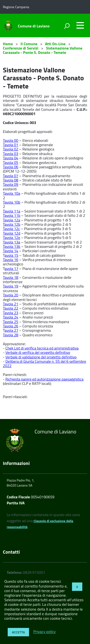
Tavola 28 (11, 335)
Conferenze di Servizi (21, 48)
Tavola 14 (11, 251)
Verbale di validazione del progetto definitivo (41, 357)
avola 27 (11, 330)
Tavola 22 (11, 308)
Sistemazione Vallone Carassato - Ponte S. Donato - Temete (43, 50)
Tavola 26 (11, 326)
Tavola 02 (11, 149)
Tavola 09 (11, 184)
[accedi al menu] (80, 25)
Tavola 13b (12, 246)
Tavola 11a (12, 211)
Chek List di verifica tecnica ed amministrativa (42, 348)
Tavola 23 (11, 313)
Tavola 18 (11, 277)
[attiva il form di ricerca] (67, 26)
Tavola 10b (12, 202)
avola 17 (11, 269)
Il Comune (29, 44)
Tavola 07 (11, 176)
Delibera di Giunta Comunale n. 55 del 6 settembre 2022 (45, 363)
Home (8, 44)
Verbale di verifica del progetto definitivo (38, 352)
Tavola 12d (12, 233)
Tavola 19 (11, 286)
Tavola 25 (11, 322)
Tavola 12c (11, 229)
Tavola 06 (11, 167)
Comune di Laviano (34, 26)
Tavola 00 (11, 140)
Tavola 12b (12, 224)
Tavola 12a (12, 220)
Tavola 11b (12, 215)
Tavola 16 (11, 260)
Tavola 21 (11, 304)
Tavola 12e (12, 238)
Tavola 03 (11, 154)
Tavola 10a (12, 193)
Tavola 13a (12, 242)
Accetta (18, 632)
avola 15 (11, 255)
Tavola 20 (11, 295)
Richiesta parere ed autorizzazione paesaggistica (45, 379)
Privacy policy (45, 632)
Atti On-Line (55, 44)
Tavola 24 (11, 317)
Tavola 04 (11, 158)
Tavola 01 (11, 145)
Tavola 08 (11, 180)
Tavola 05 (11, 163)
